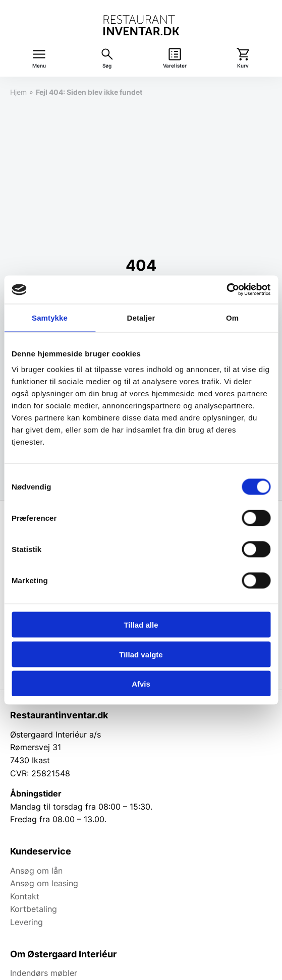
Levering (26, 922)
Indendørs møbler (44, 973)
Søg (107, 66)
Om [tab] (232, 317)
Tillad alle (141, 625)
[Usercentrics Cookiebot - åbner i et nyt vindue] (226, 290)
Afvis (141, 684)
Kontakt (25, 896)
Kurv (243, 66)
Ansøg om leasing (44, 883)
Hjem (18, 92)
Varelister (175, 66)
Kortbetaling (34, 909)
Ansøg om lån (36, 871)
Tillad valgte (141, 654)
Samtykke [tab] (50, 317)
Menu (39, 66)
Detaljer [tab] (141, 317)
